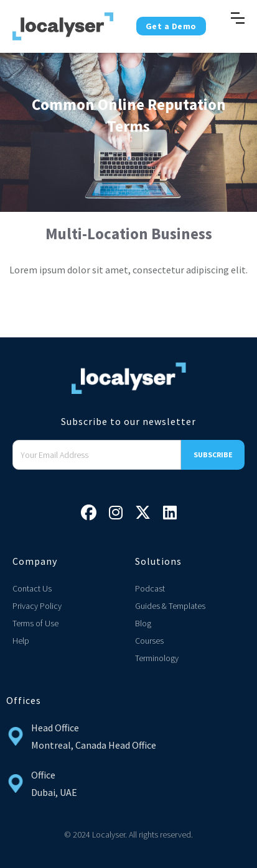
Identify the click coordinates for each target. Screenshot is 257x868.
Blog (143, 623)
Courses (149, 641)
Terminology (157, 658)
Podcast (150, 588)
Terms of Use (35, 623)
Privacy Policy (37, 606)
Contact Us (32, 588)
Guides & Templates (170, 606)
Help (21, 641)
